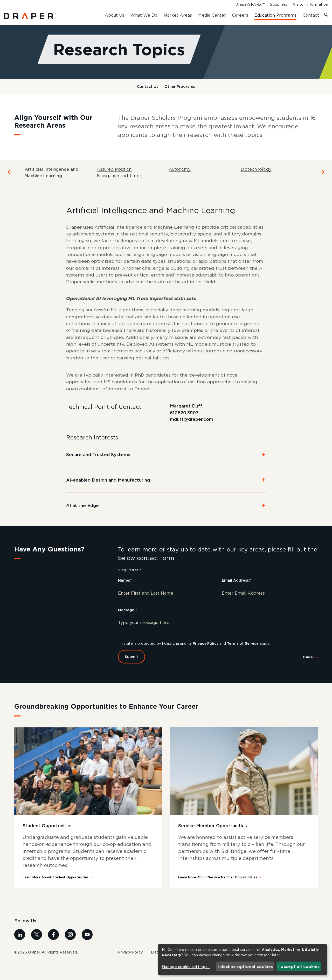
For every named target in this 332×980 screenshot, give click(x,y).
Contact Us (148, 92)
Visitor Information (310, 5)
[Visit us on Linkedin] (20, 950)
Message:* (127, 626)
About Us (115, 15)
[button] (166, 470)
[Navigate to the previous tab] (10, 177)
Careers (240, 15)
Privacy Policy (208, 659)
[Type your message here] (218, 638)
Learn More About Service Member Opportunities (218, 893)
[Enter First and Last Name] (166, 609)
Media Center (212, 15)
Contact (311, 15)
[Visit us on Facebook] (53, 950)
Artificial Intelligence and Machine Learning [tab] (51, 178)
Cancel (308, 673)
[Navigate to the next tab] (322, 177)
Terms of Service (246, 659)
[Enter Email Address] (270, 609)
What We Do (144, 15)
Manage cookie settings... (186, 967)
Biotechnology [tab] (256, 175)
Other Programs (180, 92)
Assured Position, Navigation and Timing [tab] (120, 178)
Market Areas (178, 15)
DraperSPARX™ (250, 5)
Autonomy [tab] (180, 175)
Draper (34, 968)
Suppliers (279, 5)
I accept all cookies (299, 966)
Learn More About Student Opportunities (56, 893)
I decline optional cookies (245, 966)
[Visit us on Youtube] (87, 950)
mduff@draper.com (192, 435)
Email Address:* (237, 596)
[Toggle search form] (326, 15)
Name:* (125, 596)
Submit (132, 673)
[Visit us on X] (37, 950)
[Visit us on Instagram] (70, 950)
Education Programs (275, 15)
